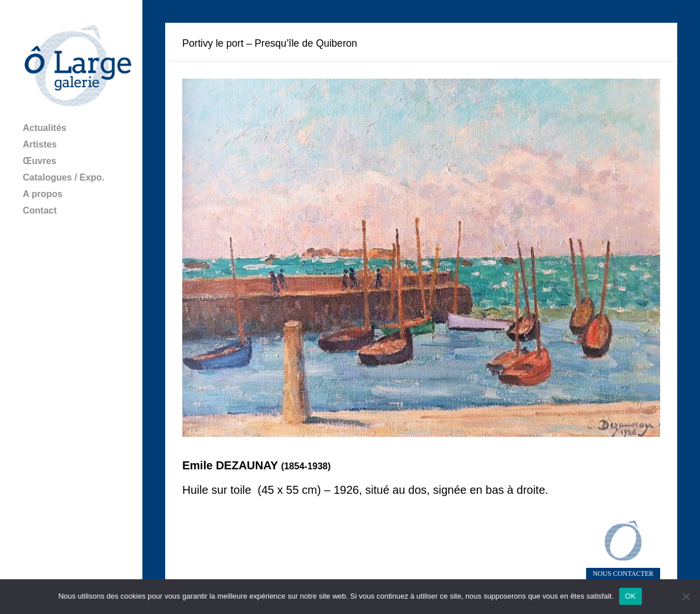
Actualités (44, 128)
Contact (40, 210)
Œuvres (40, 161)
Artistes (40, 144)
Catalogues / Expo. (64, 177)
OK (630, 596)
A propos (43, 194)
